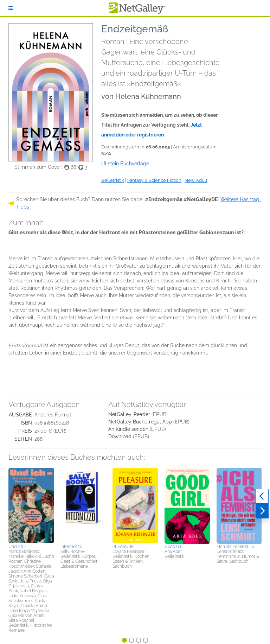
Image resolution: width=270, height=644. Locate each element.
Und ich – (18, 547)
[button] (31, 505)
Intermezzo (71, 547)
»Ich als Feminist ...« (235, 547)
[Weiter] (262, 511)
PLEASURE (123, 547)
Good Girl (173, 547)
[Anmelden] (11, 8)
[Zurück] (262, 496)
